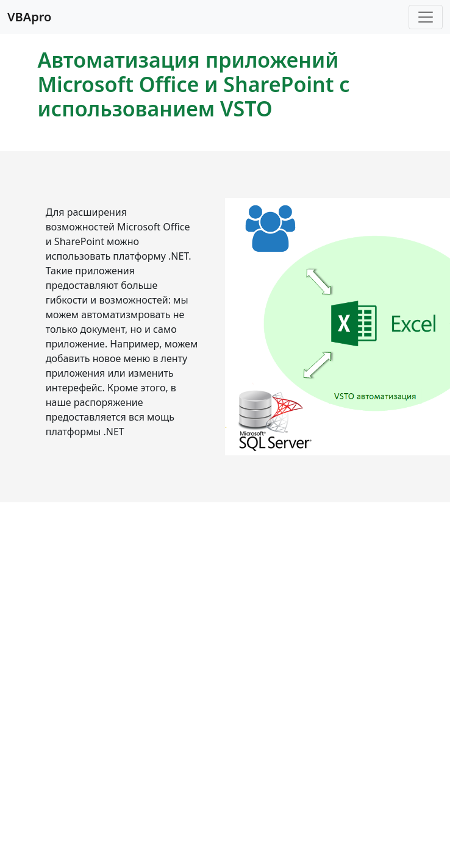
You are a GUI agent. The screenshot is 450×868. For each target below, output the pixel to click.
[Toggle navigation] (426, 17)
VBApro (29, 17)
